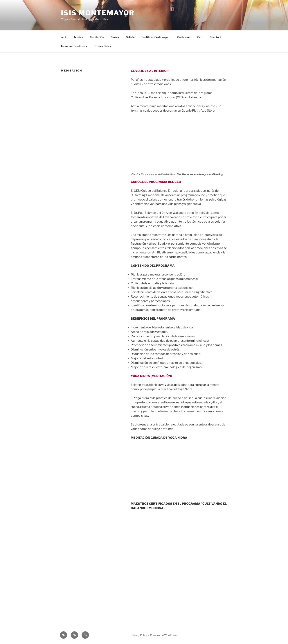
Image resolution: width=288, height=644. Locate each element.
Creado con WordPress (164, 635)
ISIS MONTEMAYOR (98, 13)
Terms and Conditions (74, 46)
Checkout (216, 37)
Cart (200, 37)
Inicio (64, 37)
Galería (130, 37)
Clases (115, 37)
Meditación (97, 37)
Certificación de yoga (156, 37)
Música (79, 37)
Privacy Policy (102, 46)
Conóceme (184, 37)
